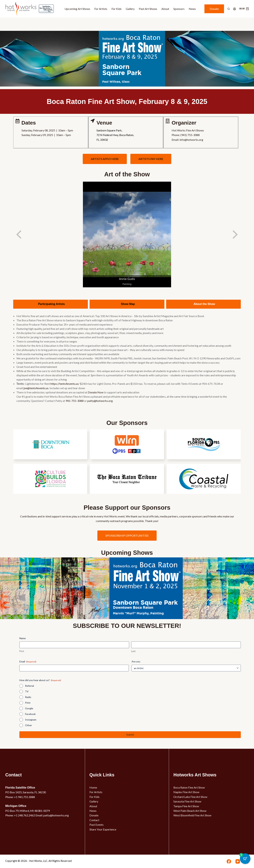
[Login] (235, 9)
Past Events (96, 825)
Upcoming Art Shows (77, 9)
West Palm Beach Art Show (190, 811)
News (192, 9)
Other (28, 725)
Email (28, 662)
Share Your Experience (103, 829)
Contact (94, 820)
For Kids (117, 9)
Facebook (30, 714)
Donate (214, 9)
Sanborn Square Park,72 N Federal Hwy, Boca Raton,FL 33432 (115, 135)
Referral (29, 686)
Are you (136, 661)
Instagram (31, 720)
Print (28, 703)
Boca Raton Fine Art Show (189, 787)
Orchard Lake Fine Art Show (190, 797)
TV (27, 691)
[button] (249, 462)
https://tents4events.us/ (65, 384)
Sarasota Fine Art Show (187, 801)
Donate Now (96, 392)
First (22, 651)
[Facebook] (229, 861)
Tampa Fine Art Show (186, 806)
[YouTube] (238, 861)
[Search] (229, 9)
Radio (28, 697)
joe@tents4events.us (36, 388)
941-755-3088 (75, 401)
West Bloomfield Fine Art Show (192, 815)
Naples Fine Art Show (186, 792)
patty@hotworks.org (100, 401)
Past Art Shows (148, 9)
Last (133, 651)
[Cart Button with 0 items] (245, 859)
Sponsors (179, 9)
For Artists (101, 9)
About (165, 9)
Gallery (130, 9)
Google (29, 708)
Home (93, 787)
